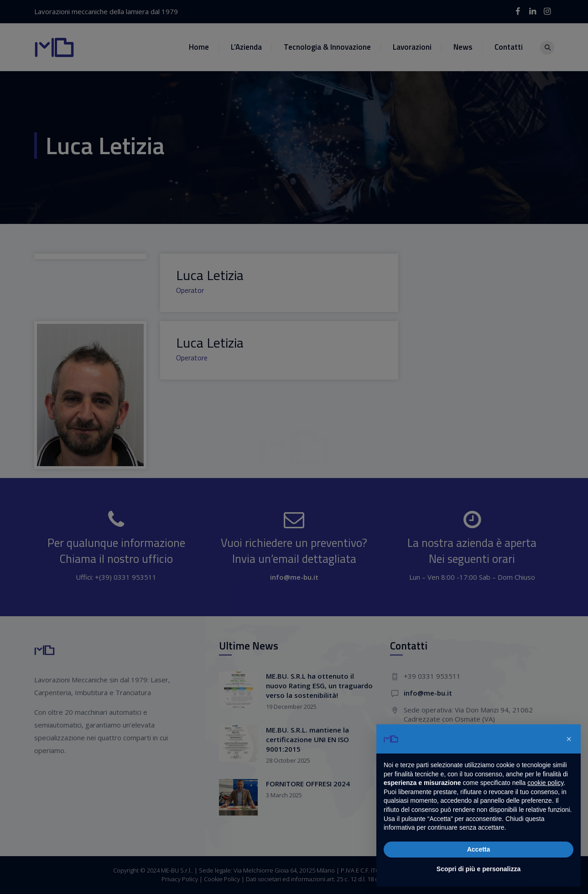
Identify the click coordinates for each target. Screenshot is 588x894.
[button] (569, 739)
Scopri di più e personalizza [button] (479, 869)
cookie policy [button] (545, 783)
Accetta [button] (479, 849)
